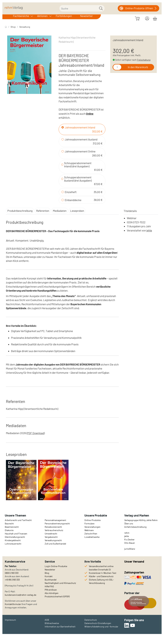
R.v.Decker (129, 539)
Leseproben (77, 211)
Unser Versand (134, 561)
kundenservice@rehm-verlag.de (20, 595)
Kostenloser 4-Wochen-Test (103, 573)
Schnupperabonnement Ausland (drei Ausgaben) (78, 179)
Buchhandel (51, 580)
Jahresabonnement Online (80, 151)
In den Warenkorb (138, 67)
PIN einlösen (51, 590)
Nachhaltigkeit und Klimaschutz (60, 583)
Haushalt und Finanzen (16, 534)
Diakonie (9, 530)
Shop (13, 27)
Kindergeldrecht (13, 540)
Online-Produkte (92, 520)
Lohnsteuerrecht (13, 544)
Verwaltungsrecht (53, 540)
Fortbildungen (64, 16)
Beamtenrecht (12, 527)
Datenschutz (91, 620)
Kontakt (49, 576)
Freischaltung (144, 60)
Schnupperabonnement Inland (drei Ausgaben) (78, 165)
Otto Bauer (130, 543)
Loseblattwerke (92, 537)
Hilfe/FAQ (49, 586)
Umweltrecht (51, 534)
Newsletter (86, 16)
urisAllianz (130, 549)
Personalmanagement (55, 520)
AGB (47, 620)
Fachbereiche (21, 16)
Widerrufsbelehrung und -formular (101, 626)
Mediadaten (60, 211)
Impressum (10, 620)
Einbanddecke (73, 200)
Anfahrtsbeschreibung (135, 527)
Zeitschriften (91, 534)
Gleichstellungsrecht (15, 537)
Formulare (89, 523)
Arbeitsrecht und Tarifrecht (18, 520)
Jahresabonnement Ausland (81, 139)
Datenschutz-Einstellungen (98, 623)
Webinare (89, 530)
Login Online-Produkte (56, 566)
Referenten (43, 211)
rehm (127, 533)
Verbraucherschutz (54, 530)
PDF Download (36, 433)
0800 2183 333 (12, 573)
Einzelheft (71, 192)
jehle (149, 230)
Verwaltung (25, 27)
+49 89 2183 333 (12, 580)
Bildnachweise (52, 623)
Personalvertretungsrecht (57, 523)
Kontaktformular (13, 604)
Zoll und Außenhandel (55, 544)
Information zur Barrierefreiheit (60, 626)
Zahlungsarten (135, 572)
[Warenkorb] (155, 18)
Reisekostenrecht (53, 527)
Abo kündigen (52, 593)
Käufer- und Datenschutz (101, 576)
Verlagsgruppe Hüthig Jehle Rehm (141, 520)
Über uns (129, 523)
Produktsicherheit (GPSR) (57, 596)
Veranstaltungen (92, 527)
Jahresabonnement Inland (80, 127)
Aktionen (42, 16)
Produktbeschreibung (20, 211)
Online (90, 114)
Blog (47, 573)
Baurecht (9, 523)
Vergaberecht (51, 537)
